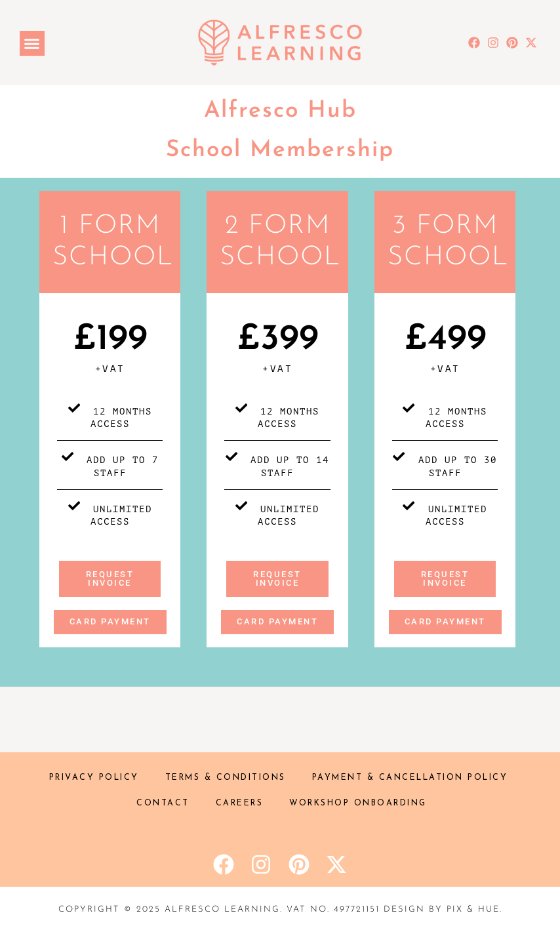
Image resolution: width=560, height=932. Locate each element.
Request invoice (110, 578)
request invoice (445, 578)
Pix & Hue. (474, 909)
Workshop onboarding (358, 803)
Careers (240, 803)
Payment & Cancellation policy (410, 778)
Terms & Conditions (226, 778)
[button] (32, 43)
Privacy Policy (94, 778)
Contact (163, 803)
